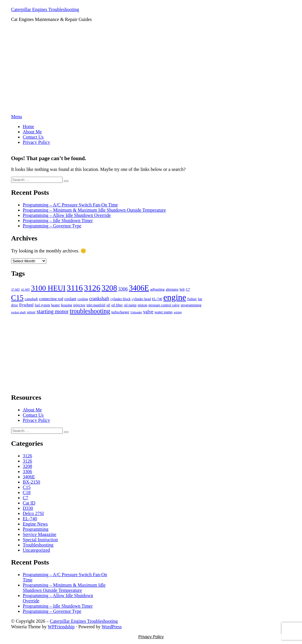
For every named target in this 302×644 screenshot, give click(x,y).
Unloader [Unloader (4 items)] (136, 312)
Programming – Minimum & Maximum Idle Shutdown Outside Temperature (94, 210)
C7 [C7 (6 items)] (188, 289)
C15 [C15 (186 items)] (17, 298)
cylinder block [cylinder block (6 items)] (121, 299)
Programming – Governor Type (52, 226)
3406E (29, 477)
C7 (26, 498)
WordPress (112, 627)
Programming (36, 529)
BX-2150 (31, 482)
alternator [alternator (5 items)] (172, 289)
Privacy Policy (36, 142)
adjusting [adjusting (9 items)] (157, 289)
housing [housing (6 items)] (66, 305)
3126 (27, 456)
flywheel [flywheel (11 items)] (26, 305)
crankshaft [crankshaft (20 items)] (99, 299)
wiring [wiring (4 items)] (178, 312)
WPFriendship (61, 627)
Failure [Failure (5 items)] (192, 299)
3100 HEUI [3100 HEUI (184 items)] (48, 288)
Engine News (35, 524)
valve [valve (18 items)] (148, 312)
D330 (28, 508)
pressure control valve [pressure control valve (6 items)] (164, 305)
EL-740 (30, 519)
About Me (32, 132)
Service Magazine (39, 534)
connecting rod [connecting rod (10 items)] (51, 299)
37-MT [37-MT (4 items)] (15, 290)
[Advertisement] (151, 70)
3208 (27, 466)
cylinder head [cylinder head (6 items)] (141, 299)
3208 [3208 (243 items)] (109, 288)
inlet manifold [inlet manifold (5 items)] (96, 305)
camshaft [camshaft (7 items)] (31, 299)
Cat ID (29, 503)
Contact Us (33, 137)
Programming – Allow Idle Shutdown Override (67, 215)
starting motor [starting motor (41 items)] (53, 311)
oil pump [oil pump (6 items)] (130, 305)
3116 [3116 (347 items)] (75, 288)
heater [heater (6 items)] (56, 305)
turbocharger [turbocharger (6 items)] (120, 312)
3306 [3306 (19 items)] (123, 289)
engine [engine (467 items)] (175, 297)
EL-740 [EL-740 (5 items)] (157, 299)
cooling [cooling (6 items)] (83, 299)
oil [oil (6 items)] (108, 305)
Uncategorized (36, 550)
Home (28, 126)
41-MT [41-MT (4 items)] (25, 290)
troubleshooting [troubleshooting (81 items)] (90, 311)
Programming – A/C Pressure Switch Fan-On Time (70, 205)
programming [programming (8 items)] (191, 305)
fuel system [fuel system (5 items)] (42, 305)
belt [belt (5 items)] (182, 289)
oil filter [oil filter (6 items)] (117, 305)
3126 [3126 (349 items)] (92, 288)
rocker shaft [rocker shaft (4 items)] (19, 312)
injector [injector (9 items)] (79, 305)
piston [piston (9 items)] (142, 305)
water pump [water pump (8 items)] (164, 312)
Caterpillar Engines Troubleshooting (45, 9)
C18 (27, 492)
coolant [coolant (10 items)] (70, 299)
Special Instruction (40, 540)
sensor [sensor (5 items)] (31, 312)
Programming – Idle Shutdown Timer (58, 221)
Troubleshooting (38, 545)
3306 (27, 471)
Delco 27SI (33, 513)
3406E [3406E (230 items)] (139, 288)
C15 (27, 487)
